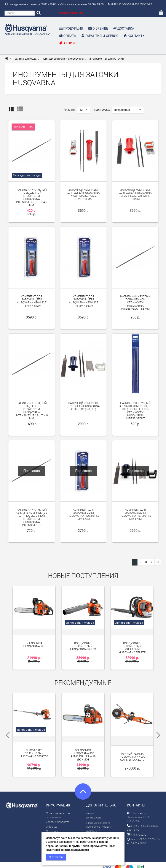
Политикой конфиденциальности (67, 850)
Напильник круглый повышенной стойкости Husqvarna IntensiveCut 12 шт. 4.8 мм (32, 412)
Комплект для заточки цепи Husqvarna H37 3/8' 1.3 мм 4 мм (135, 515)
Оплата (50, 825)
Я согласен (56, 857)
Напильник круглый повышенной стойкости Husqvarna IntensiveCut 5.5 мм (135, 304)
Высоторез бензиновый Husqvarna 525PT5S (34, 742)
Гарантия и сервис (58, 829)
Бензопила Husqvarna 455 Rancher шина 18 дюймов (83, 743)
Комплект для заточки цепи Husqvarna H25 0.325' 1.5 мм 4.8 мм (83, 302)
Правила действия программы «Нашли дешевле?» (99, 815)
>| (158, 563)
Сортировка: (102, 111)
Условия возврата (57, 810)
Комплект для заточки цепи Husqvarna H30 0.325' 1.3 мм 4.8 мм (32, 302)
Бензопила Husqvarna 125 (34, 639)
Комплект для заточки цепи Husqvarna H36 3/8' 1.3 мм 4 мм (83, 515)
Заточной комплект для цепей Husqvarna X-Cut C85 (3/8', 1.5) (84, 407)
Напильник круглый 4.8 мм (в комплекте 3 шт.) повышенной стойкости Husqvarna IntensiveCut (32, 518)
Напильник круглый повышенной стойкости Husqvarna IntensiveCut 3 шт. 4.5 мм (32, 198)
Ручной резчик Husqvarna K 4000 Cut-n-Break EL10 (132, 745)
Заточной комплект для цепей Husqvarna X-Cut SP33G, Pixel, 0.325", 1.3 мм (84, 195)
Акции (90, 802)
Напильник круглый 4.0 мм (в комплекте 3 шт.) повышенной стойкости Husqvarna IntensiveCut (135, 412)
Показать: (69, 111)
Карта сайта (94, 806)
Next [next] (160, 727)
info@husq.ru (137, 823)
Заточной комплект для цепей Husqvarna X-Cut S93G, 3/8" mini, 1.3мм (135, 195)
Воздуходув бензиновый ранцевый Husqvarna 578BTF (132, 643)
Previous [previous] (6, 727)
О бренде (52, 815)
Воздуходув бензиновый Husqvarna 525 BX (83, 641)
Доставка (52, 820)
